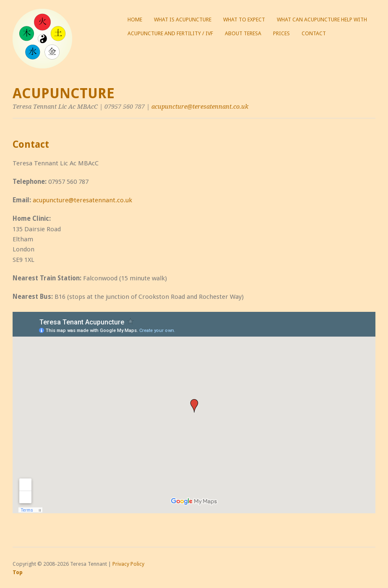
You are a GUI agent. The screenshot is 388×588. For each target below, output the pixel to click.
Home (135, 20)
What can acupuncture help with (322, 20)
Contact (314, 33)
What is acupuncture (183, 20)
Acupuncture (64, 93)
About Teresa (243, 33)
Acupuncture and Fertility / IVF (170, 33)
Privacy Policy (128, 564)
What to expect (244, 20)
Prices (281, 33)
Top (18, 572)
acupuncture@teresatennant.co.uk (200, 107)
